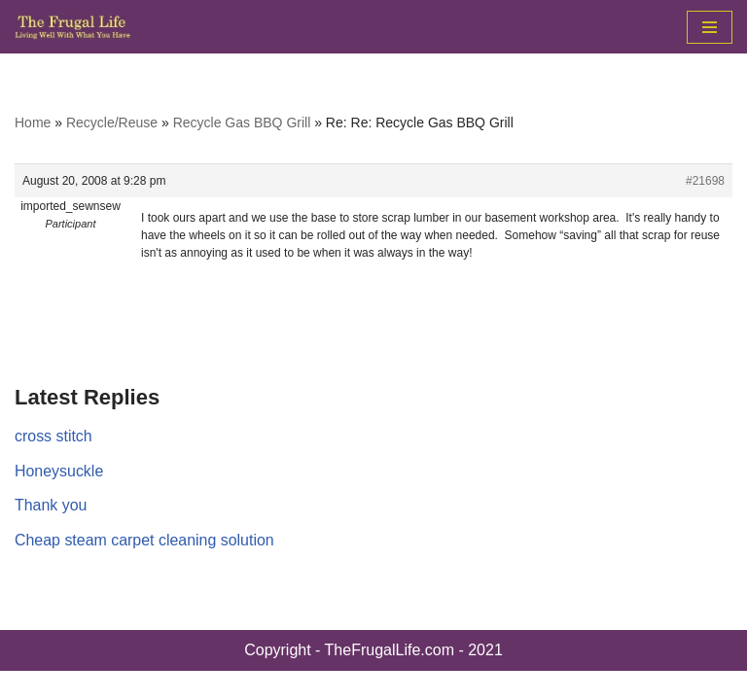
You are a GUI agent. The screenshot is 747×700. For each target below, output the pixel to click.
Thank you (51, 505)
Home (33, 122)
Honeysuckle (59, 471)
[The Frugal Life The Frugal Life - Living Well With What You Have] (73, 27)
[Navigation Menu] (710, 27)
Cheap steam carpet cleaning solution (145, 540)
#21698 (705, 181)
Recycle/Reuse (112, 122)
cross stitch (53, 436)
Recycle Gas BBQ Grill (242, 122)
